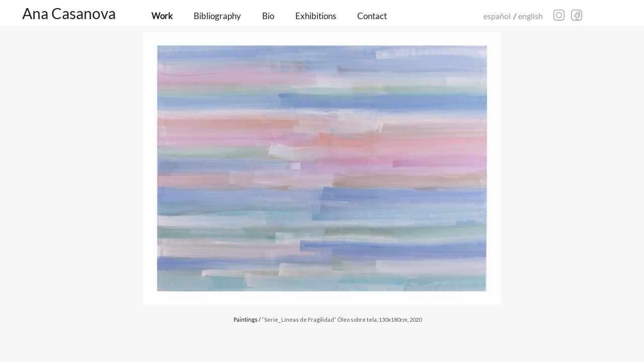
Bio (268, 16)
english (531, 16)
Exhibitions (316, 16)
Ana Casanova (69, 13)
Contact (372, 16)
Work (162, 16)
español (497, 16)
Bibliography (217, 16)
